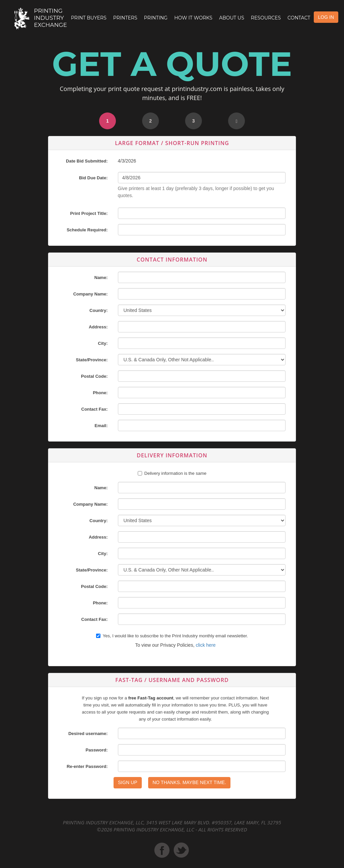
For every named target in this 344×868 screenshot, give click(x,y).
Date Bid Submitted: (87, 161)
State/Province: (92, 360)
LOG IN (326, 17)
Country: (98, 310)
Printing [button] (156, 18)
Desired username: (88, 734)
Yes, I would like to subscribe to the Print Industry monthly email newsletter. (172, 636)
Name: (101, 278)
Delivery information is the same (176, 473)
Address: (98, 327)
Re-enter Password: (87, 766)
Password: (97, 750)
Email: (101, 426)
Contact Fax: (95, 409)
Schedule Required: (87, 230)
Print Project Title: (89, 213)
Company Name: (91, 294)
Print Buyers (89, 18)
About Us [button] (232, 18)
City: (103, 343)
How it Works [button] (193, 18)
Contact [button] (299, 18)
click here (206, 645)
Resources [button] (266, 18)
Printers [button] (125, 18)
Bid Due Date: (93, 178)
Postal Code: (94, 376)
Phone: (100, 393)
